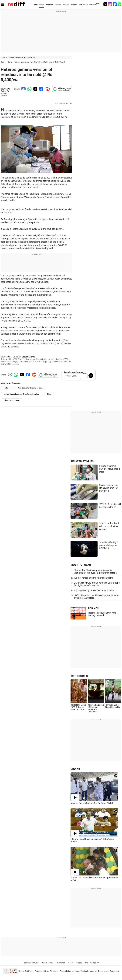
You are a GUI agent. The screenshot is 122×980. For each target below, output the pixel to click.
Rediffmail (61, 963)
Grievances (114, 971)
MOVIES (58, 5)
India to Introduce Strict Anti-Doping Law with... (102, 614)
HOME (35, 5)
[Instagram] (110, 4)
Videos (79, 963)
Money (71, 963)
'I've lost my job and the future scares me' (94, 578)
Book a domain (47, 963)
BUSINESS (49, 5)
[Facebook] (115, 4)
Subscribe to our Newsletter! (74, 372)
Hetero (7, 388)
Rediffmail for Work (31, 963)
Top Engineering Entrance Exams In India (94, 590)
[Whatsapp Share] (29, 89)
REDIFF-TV (93, 5)
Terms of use (103, 971)
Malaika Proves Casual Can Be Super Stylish (92, 803)
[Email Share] (23, 89)
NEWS (42, 5)
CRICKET (66, 5)
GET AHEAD (83, 5)
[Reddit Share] (47, 89)
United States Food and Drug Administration (21, 394)
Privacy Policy (66, 971)
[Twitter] (105, 4)
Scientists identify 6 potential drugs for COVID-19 (109, 545)
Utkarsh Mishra (4, 94)
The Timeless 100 (92, 963)
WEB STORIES (79, 676)
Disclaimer (54, 971)
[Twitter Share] (35, 89)
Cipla (49, 394)
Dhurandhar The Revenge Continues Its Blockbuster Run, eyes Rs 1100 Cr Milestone (95, 572)
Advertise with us (42, 971)
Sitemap (76, 971)
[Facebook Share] (41, 89)
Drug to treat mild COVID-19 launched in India (110, 469)
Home (3, 62)
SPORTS (74, 5)
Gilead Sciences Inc (12, 400)
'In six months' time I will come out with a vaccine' (109, 526)
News (10, 62)
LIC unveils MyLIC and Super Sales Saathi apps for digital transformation (97, 584)
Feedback (84, 971)
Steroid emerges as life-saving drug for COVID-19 (108, 488)
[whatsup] (120, 4)
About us (93, 971)
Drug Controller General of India (30, 388)
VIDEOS (75, 769)
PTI (9, 89)
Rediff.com (29, 971)
